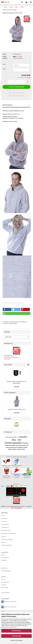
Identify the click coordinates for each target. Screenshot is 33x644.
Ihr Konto (4, 579)
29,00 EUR (16, 413)
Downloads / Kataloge (7, 539)
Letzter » (22, 7)
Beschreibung (7, 105)
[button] (7, 309)
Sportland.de (4, 568)
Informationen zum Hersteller (13, 303)
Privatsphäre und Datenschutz (9, 533)
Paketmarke (4, 518)
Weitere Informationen (16, 640)
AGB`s (3, 515)
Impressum (4, 521)
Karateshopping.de (6, 571)
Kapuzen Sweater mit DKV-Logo (16, 409)
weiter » (17, 7)
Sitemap (3, 542)
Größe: (4, 69)
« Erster (5, 7)
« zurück (11, 7)
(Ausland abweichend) (18, 58)
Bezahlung (4, 560)
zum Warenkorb (5, 582)
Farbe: (4, 64)
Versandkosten (5, 524)
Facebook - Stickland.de (10, 607)
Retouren (4, 536)
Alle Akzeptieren (17, 631)
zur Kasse (4, 585)
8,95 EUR (16, 387)
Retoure (3, 555)
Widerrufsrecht (5, 527)
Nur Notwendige (17, 636)
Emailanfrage (5, 587)
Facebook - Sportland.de (10, 601)
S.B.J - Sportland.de (17, 508)
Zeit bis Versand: (5, 57)
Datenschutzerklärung (11, 627)
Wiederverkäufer (5, 593)
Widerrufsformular (6, 530)
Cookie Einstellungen (6, 545)
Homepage (5, 323)
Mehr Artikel (7, 359)
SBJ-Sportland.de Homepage (11, 357)
